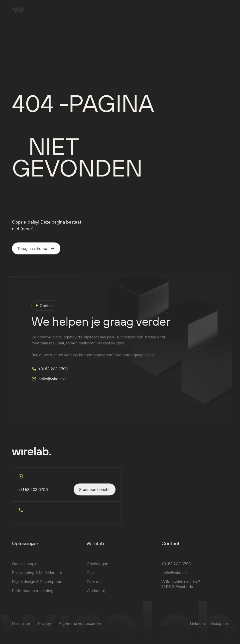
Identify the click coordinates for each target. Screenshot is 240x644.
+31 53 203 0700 (176, 567)
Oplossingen (97, 567)
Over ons (94, 585)
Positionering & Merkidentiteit (37, 576)
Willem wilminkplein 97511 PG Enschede (181, 587)
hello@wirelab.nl (176, 576)
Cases (92, 576)
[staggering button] (95, 493)
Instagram (219, 627)
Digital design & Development (38, 585)
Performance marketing (33, 594)
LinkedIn (197, 627)
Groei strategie (25, 567)
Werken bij (96, 594)
